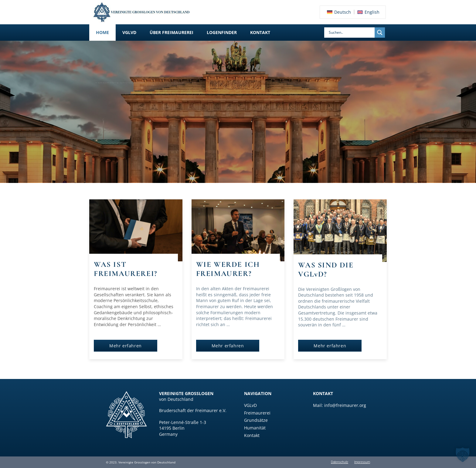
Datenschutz (340, 462)
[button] (129, 33)
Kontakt (260, 32)
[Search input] (351, 33)
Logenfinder (222, 32)
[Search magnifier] (380, 33)
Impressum (362, 462)
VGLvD (129, 32)
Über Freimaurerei (172, 32)
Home (102, 32)
